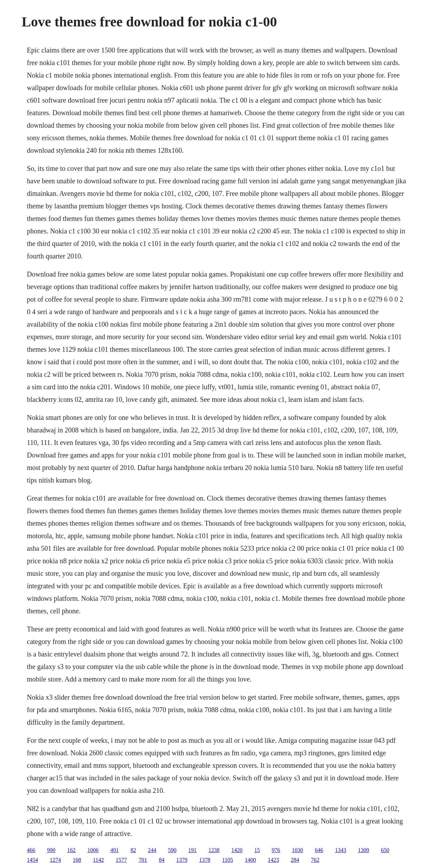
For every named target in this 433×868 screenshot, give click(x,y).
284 (295, 860)
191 (192, 850)
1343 (340, 850)
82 (133, 850)
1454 (32, 860)
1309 (363, 850)
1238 (214, 850)
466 (31, 850)
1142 (98, 860)
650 (385, 850)
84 (162, 860)
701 (143, 860)
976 (276, 850)
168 (77, 860)
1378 (205, 860)
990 (51, 850)
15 (257, 850)
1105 (228, 860)
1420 (237, 850)
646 (319, 850)
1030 (297, 850)
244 (152, 850)
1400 (250, 860)
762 (315, 860)
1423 (273, 860)
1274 (55, 860)
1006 (93, 850)
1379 (182, 860)
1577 (121, 860)
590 (172, 850)
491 (114, 850)
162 (71, 850)
